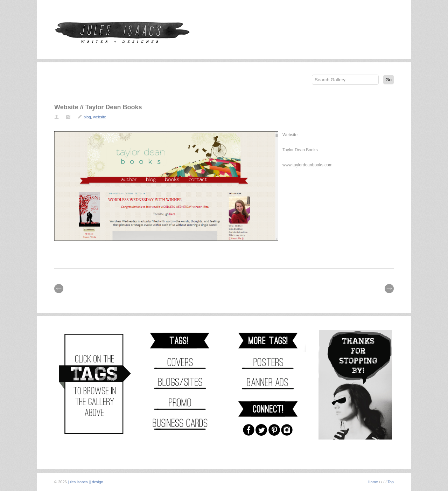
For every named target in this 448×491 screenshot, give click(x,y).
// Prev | (59, 289)
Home (373, 482)
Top (391, 482)
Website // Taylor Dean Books (98, 107)
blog (87, 117)
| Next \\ (389, 289)
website (100, 117)
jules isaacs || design (86, 482)
